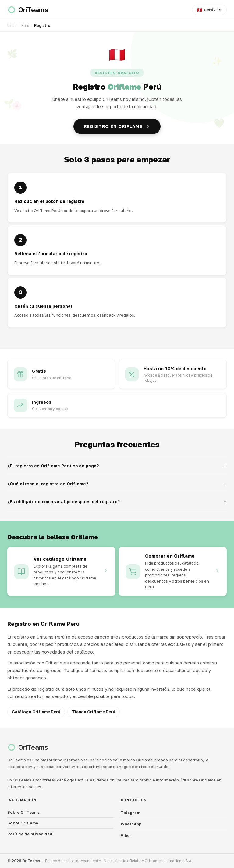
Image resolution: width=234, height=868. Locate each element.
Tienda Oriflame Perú (94, 712)
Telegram (130, 813)
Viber (126, 835)
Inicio (12, 25)
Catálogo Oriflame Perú (36, 712)
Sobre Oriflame (23, 823)
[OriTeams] (28, 10)
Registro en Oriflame (117, 126)
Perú (25, 25)
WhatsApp (131, 824)
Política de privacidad (30, 834)
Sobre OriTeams (24, 812)
